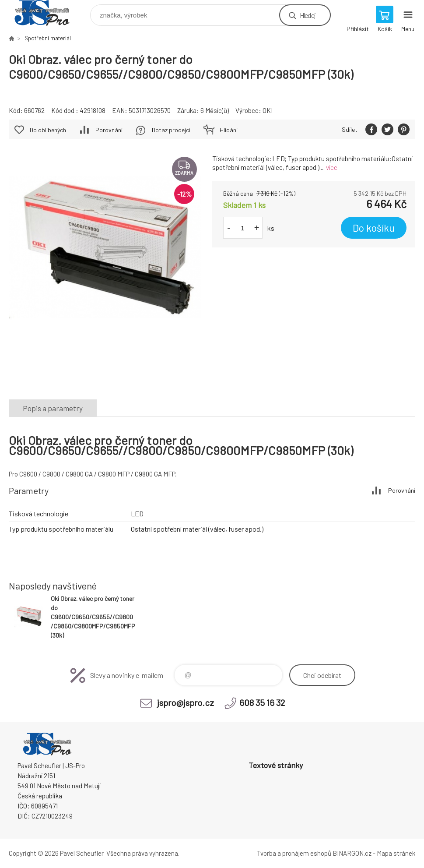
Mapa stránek (396, 853)
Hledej (308, 15)
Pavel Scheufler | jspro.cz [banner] (47, 13)
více (332, 167)
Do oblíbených (48, 130)
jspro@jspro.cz (186, 702)
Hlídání (229, 130)
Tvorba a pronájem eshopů (294, 853)
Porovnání (109, 130)
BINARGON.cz (352, 853)
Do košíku (374, 228)
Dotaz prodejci (171, 130)
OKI (268, 110)
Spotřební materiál (48, 38)
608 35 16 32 (262, 702)
